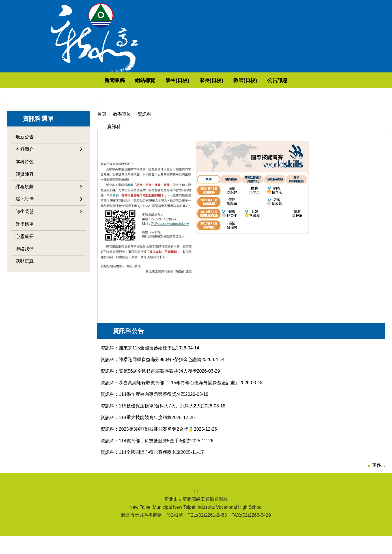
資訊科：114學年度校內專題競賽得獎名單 (143, 404)
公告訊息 (298, 80)
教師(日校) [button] (266, 80)
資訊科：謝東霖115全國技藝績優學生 (138, 358)
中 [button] (369, 144)
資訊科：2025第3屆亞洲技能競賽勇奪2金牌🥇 (147, 439)
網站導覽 (165, 80)
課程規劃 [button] (49, 187)
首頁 (102, 114)
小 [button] (357, 144)
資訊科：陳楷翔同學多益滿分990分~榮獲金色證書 (151, 369)
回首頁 (107, 80)
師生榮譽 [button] (49, 211)
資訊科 (145, 114)
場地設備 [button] (49, 199)
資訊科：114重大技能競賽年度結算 (136, 427)
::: (87, 80)
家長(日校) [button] (232, 80)
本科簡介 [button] (49, 149)
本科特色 (25, 162)
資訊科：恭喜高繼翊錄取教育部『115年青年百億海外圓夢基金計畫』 (170, 393)
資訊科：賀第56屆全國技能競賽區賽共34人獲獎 (149, 381)
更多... (379, 475)
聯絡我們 (25, 249)
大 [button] (380, 144)
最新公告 (25, 137)
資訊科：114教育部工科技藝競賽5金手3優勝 (146, 451)
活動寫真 (25, 261)
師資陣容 (25, 174)
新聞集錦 (135, 80)
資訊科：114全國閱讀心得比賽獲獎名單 (141, 462)
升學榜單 (25, 224)
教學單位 (122, 114)
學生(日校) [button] (198, 80)
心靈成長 (25, 236)
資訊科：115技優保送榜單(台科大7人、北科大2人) (151, 416)
